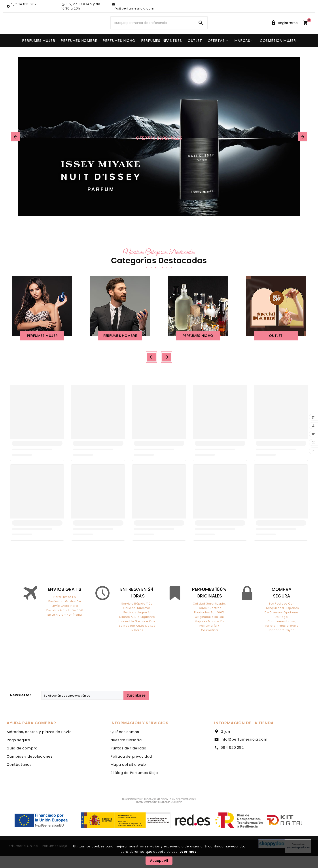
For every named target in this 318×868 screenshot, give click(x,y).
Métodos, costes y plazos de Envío (39, 744)
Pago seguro (18, 752)
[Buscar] (153, 29)
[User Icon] (284, 29)
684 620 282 (232, 759)
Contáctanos (19, 777)
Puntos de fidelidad (128, 760)
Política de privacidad (131, 768)
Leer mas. (188, 852)
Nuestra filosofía (126, 752)
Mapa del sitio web (128, 777)
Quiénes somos (125, 744)
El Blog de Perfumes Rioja (134, 785)
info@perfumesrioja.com (244, 751)
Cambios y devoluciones (30, 768)
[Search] (201, 29)
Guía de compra (22, 760)
